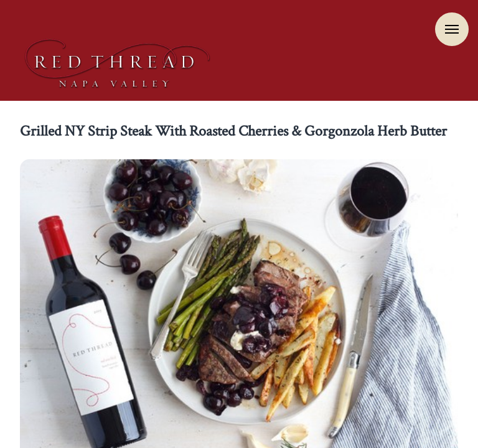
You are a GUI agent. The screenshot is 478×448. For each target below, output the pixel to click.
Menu (452, 29)
